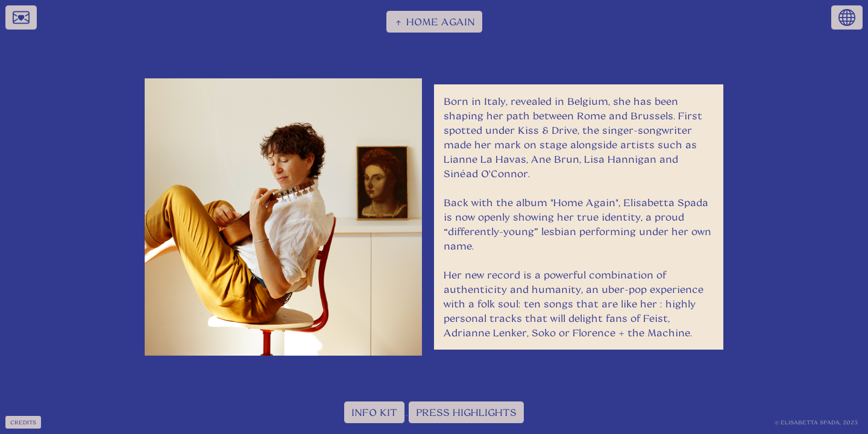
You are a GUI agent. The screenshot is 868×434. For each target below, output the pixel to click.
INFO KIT (374, 412)
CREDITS (23, 422)
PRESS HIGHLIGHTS (466, 412)
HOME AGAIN (434, 22)
